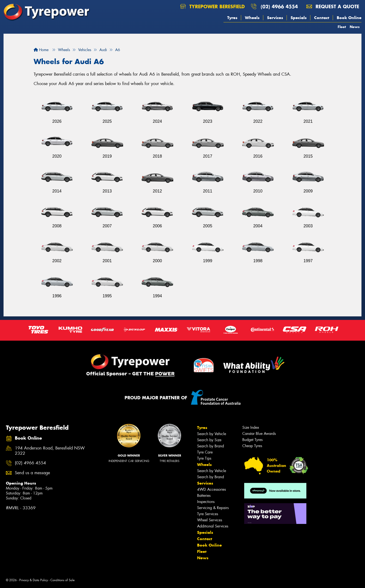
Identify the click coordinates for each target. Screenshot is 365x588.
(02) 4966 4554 (279, 6)
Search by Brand (211, 446)
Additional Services (213, 526)
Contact (322, 18)
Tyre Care (205, 452)
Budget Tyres (252, 440)
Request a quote (333, 6)
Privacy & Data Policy (34, 580)
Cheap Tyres (252, 446)
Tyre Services (208, 514)
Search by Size (209, 440)
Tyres (232, 18)
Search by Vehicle (212, 434)
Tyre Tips (204, 458)
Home (41, 50)
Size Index (251, 427)
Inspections (206, 502)
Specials (299, 18)
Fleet (342, 27)
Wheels (252, 18)
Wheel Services (210, 520)
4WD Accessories (211, 489)
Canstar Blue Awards (259, 434)
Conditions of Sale (63, 580)
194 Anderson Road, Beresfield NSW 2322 (50, 451)
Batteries (204, 496)
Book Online (349, 18)
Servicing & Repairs (213, 508)
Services (275, 18)
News (355, 27)
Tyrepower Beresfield (212, 6)
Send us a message (32, 473)
